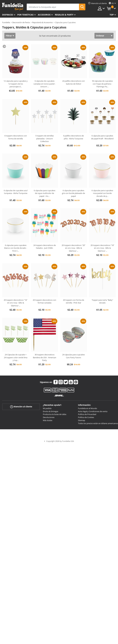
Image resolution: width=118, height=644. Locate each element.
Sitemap (82, 420)
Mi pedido (47, 408)
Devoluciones (49, 417)
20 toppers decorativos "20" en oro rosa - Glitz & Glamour (74, 248)
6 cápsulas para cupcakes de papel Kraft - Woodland (102, 137)
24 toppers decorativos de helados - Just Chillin (45, 247)
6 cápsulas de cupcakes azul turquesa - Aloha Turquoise (16, 192)
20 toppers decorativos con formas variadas (44, 301)
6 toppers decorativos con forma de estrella (16, 137)
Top (112, 15)
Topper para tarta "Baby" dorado (102, 301)
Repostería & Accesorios (42, 22)
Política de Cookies (86, 417)
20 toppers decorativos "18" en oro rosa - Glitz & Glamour (102, 248)
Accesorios (44, 15)
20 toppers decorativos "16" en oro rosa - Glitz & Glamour (16, 303)
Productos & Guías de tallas (55, 414)
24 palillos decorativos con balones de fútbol (74, 82)
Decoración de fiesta (21, 22)
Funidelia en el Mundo (88, 408)
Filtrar (9, 36)
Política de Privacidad (87, 414)
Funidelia (6, 22)
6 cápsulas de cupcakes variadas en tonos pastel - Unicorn (44, 84)
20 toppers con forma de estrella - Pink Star (74, 301)
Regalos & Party (64, 15)
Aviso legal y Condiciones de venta (93, 411)
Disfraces (8, 15)
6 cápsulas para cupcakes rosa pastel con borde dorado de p (102, 193)
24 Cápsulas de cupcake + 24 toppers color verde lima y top (16, 357)
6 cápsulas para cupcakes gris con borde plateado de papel (73, 193)
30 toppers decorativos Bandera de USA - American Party (45, 357)
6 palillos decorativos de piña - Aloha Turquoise (74, 137)
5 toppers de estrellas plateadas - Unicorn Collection (45, 138)
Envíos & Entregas (51, 411)
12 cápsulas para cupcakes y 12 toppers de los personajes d (16, 84)
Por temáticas (25, 15)
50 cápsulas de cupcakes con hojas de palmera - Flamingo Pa (102, 84)
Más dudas (48, 420)
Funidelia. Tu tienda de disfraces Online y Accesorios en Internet (13, 7)
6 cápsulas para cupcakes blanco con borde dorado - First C (16, 248)
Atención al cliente (21, 407)
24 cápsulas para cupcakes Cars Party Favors (74, 356)
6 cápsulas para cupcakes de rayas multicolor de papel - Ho (45, 193)
